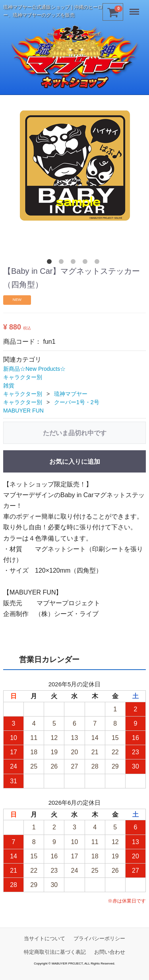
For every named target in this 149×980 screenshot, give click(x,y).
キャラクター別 (23, 377)
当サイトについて (45, 938)
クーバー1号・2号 (77, 402)
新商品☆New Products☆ (34, 369)
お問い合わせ (110, 952)
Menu (135, 9)
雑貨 (9, 385)
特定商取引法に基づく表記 (55, 952)
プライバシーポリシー (99, 938)
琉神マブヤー (71, 394)
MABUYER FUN (23, 411)
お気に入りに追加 (75, 462)
